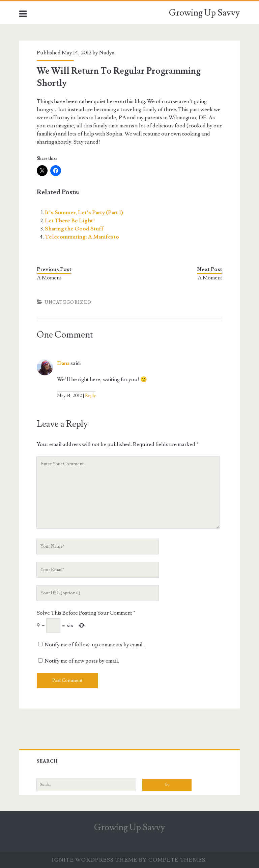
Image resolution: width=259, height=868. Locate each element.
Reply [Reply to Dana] (90, 396)
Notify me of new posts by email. (82, 661)
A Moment (49, 278)
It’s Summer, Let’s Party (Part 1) (84, 213)
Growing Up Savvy (204, 13)
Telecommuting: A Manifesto (82, 237)
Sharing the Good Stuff (74, 229)
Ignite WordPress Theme (95, 860)
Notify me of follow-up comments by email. (94, 645)
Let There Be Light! (70, 221)
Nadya (107, 53)
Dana (63, 363)
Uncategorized (68, 302)
